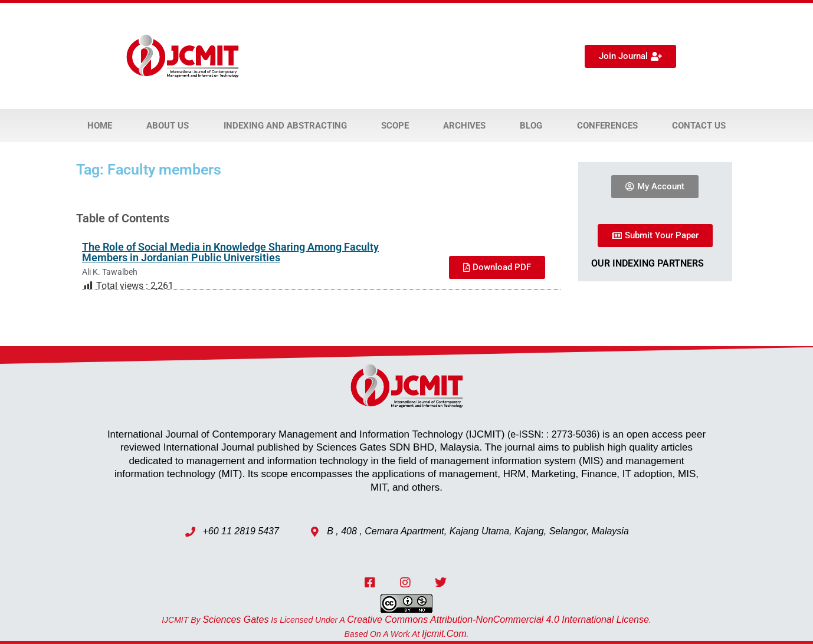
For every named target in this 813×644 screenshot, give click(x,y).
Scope (395, 126)
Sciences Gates (235, 620)
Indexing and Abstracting (285, 126)
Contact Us (699, 126)
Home (100, 126)
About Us (168, 126)
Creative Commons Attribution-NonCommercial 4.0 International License (498, 620)
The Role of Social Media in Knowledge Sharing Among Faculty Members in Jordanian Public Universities (230, 252)
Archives (464, 126)
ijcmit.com (444, 634)
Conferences (607, 126)
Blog (531, 126)
